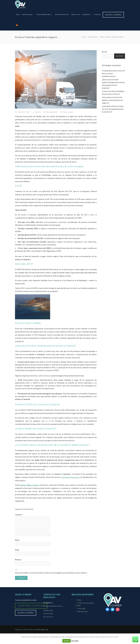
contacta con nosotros (70, 479)
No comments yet (52, 114)
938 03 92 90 (48, 612)
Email (17, 552)
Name (18, 542)
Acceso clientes (113, 16)
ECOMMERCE (87, 16)
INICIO (18, 16)
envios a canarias (68, 114)
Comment (19, 516)
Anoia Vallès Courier (30, 487)
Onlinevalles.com (42, 631)
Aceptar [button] (66, 641)
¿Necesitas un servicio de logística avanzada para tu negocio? (112, 102)
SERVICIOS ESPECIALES (62, 16)
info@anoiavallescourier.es (53, 608)
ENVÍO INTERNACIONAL (45, 16)
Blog (79, 601)
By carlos (38, 114)
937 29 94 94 (48, 615)
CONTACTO (97, 16)
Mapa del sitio (83, 613)
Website (18, 561)
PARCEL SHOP (75, 16)
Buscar (105, 53)
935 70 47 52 (48, 619)
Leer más (75, 641)
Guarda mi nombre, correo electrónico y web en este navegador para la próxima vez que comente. (51, 574)
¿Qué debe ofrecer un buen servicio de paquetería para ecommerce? (113, 111)
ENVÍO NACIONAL (28, 16)
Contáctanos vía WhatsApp (31, 608)
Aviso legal (81, 610)
